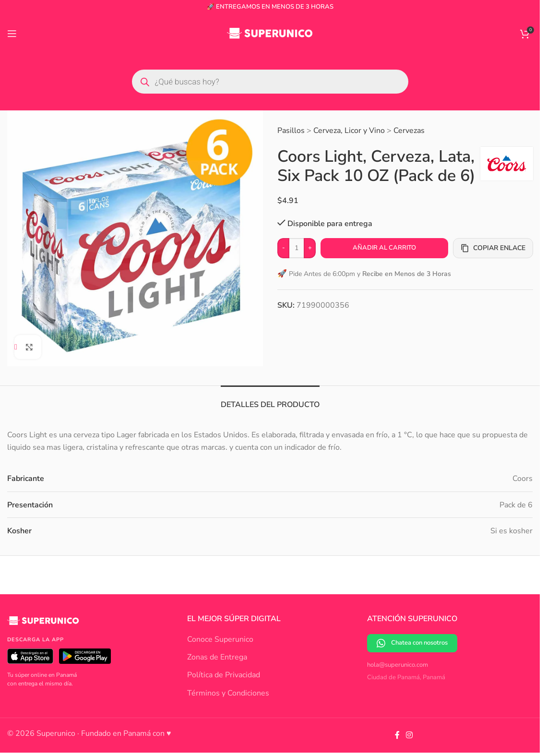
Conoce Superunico (220, 639)
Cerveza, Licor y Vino (349, 131)
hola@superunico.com (398, 665)
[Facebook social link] (397, 735)
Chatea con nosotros (412, 643)
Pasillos (291, 131)
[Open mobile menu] (12, 34)
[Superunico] (43, 624)
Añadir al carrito (384, 248)
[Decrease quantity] (283, 248)
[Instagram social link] (410, 735)
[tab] (270, 400)
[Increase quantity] (310, 248)
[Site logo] (270, 33)
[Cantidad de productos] (297, 248)
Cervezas (409, 131)
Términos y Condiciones (228, 693)
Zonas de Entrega (217, 657)
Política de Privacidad (224, 675)
